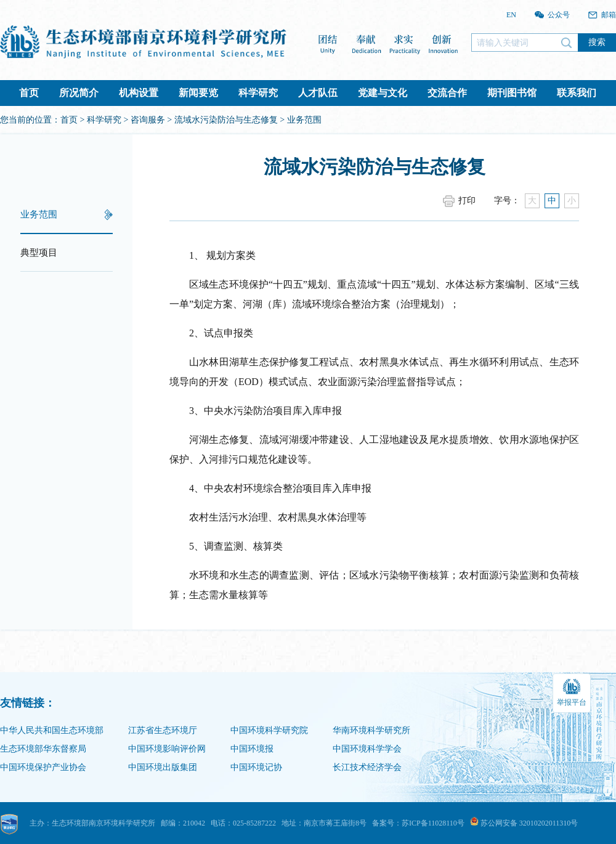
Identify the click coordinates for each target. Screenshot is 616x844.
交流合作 (447, 93)
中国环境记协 (256, 767)
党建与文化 (383, 93)
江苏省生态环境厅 (163, 730)
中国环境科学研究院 (269, 730)
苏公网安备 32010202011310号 (524, 823)
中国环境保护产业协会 (43, 767)
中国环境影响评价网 (167, 749)
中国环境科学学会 (367, 749)
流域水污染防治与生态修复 (226, 120)
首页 (29, 93)
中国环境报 (252, 749)
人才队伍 (318, 93)
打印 (467, 201)
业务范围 (39, 214)
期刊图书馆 (512, 93)
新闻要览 (198, 93)
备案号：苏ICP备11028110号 (418, 823)
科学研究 (258, 93)
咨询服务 (148, 120)
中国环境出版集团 (163, 767)
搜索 (597, 42)
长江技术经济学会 (367, 767)
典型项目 (39, 253)
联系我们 (577, 93)
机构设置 (139, 93)
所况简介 (79, 93)
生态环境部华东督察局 (43, 749)
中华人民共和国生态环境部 (52, 730)
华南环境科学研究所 (371, 730)
